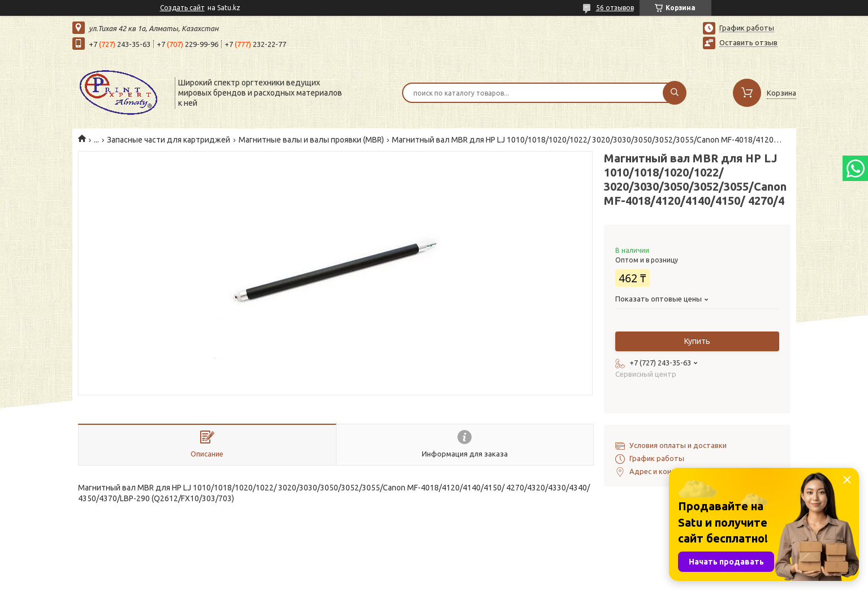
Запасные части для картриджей (169, 140)
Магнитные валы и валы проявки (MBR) (311, 140)
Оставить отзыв (748, 42)
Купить (697, 341)
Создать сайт (182, 8)
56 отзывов (615, 8)
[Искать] (675, 93)
